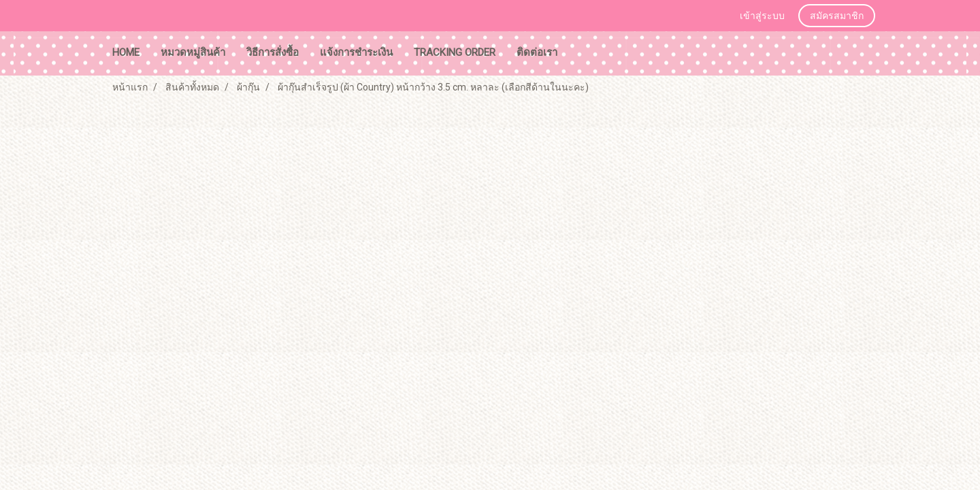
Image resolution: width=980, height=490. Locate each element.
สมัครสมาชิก (837, 16)
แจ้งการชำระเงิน (356, 52)
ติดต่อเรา (537, 52)
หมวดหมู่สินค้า (193, 52)
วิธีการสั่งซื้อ (273, 52)
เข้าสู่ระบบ (762, 16)
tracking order (455, 52)
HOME (126, 52)
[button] (581, 54)
